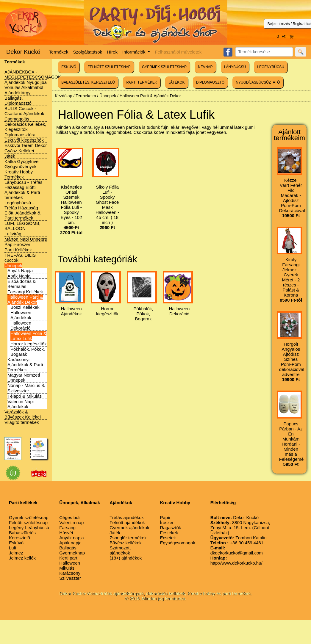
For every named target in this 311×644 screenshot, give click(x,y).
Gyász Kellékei (19, 151)
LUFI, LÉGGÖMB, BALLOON (22, 226)
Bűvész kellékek (126, 543)
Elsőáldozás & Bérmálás (22, 284)
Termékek (59, 52)
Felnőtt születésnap (28, 522)
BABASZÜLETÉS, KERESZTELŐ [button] (88, 82)
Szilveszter (18, 391)
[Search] (264, 52)
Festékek (169, 533)
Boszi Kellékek (25, 307)
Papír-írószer (17, 244)
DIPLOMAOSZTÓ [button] (210, 82)
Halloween (70, 563)
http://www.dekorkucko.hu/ (236, 560)
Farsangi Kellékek (25, 292)
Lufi (12, 548)
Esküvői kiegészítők (24, 140)
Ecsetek (168, 538)
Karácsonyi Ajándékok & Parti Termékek (25, 365)
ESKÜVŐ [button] (69, 67)
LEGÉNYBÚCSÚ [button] (271, 67)
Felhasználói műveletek (178, 52)
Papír (165, 517)
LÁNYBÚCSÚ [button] (235, 67)
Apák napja (70, 543)
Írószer (167, 522)
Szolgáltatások (88, 52)
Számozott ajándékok (120, 550)
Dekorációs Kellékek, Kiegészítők (25, 127)
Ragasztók (170, 528)
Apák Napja (19, 276)
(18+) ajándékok (126, 558)
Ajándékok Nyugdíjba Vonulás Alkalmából (26, 85)
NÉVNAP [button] (205, 67)
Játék (10, 156)
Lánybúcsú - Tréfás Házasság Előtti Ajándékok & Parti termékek (24, 190)
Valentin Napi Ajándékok (21, 404)
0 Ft (285, 36)
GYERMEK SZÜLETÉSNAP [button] (164, 67)
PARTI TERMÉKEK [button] (142, 82)
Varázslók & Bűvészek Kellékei (23, 414)
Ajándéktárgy (18, 93)
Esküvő (16, 543)
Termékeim (86, 96)
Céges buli (70, 517)
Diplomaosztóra (20, 135)
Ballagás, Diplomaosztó (18, 101)
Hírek (112, 52)
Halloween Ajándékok (21, 315)
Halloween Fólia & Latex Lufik (28, 336)
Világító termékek (22, 422)
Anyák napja (72, 538)
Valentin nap (71, 522)
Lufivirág (13, 234)
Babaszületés (22, 533)
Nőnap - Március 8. (26, 385)
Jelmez (16, 553)
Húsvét (66, 533)
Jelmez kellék (22, 558)
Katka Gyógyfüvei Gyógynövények (22, 164)
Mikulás (67, 568)
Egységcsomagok (177, 543)
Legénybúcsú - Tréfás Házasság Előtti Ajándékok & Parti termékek (22, 210)
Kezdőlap (63, 96)
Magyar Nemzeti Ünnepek (24, 377)
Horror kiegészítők (29, 344)
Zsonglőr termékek (128, 538)
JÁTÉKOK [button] (177, 82)
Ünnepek (13, 265)
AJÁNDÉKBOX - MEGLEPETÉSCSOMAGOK (33, 74)
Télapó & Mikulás (25, 396)
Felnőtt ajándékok (127, 522)
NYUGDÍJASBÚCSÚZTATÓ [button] (258, 82)
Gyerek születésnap (29, 517)
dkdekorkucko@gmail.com (237, 550)
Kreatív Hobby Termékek (19, 174)
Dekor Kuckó (23, 52)
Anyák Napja (20, 271)
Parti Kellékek (18, 250)
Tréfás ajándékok (127, 517)
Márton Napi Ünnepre (26, 239)
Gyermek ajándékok (129, 528)
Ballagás (68, 548)
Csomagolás (17, 119)
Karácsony (70, 573)
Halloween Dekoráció (21, 325)
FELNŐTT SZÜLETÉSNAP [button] (109, 67)
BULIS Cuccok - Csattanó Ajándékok (24, 111)
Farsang (67, 528)
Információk (135, 52)
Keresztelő (19, 538)
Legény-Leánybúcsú (29, 528)
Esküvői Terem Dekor (26, 145)
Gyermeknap (72, 553)
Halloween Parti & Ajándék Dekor (25, 300)
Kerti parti (69, 558)
